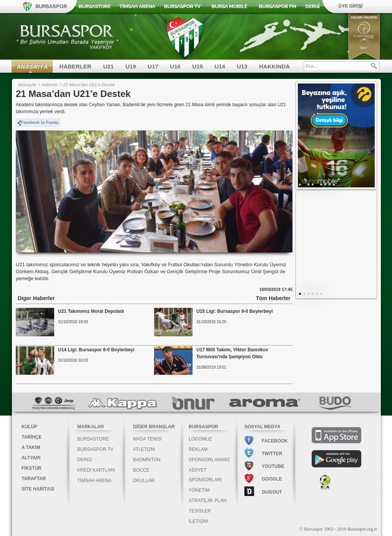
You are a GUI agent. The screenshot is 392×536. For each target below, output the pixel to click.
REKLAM (198, 449)
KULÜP (29, 427)
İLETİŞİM (198, 521)
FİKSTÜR (32, 468)
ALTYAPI (31, 458)
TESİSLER (200, 511)
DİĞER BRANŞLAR (154, 427)
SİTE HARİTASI (38, 489)
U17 (153, 66)
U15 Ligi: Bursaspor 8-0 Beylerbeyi (235, 311)
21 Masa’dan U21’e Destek (89, 85)
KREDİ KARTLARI (96, 470)
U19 (131, 66)
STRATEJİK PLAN (208, 501)
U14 (220, 66)
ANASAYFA (32, 66)
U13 (242, 66)
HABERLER (76, 66)
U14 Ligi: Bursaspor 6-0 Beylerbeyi (96, 350)
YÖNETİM (199, 490)
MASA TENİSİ (147, 439)
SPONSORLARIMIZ (209, 460)
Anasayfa (27, 85)
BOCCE (141, 470)
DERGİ (85, 460)
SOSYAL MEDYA (262, 427)
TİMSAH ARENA (94, 481)
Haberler (50, 85)
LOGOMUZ (200, 439)
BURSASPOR (203, 427)
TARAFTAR (34, 479)
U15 (198, 66)
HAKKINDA (274, 66)
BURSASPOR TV (95, 449)
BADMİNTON (147, 460)
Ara (374, 66)
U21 (108, 66)
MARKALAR (91, 427)
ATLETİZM (144, 449)
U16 (175, 66)
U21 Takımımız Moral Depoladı (91, 311)
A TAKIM (31, 448)
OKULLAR (144, 481)
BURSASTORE (93, 439)
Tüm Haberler (273, 298)
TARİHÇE (32, 437)
